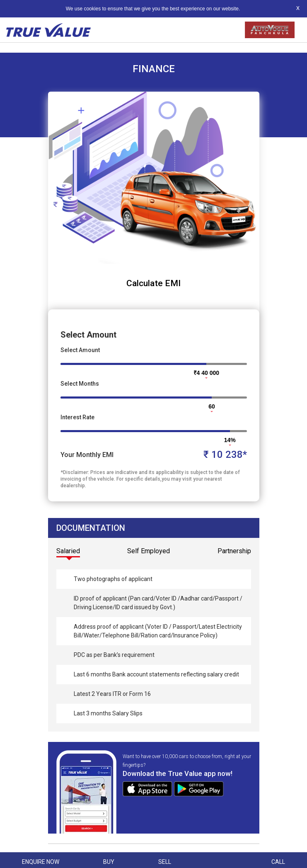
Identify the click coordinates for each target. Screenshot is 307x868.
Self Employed (149, 551)
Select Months (80, 384)
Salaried (68, 551)
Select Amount (80, 350)
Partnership (234, 551)
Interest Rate (77, 417)
